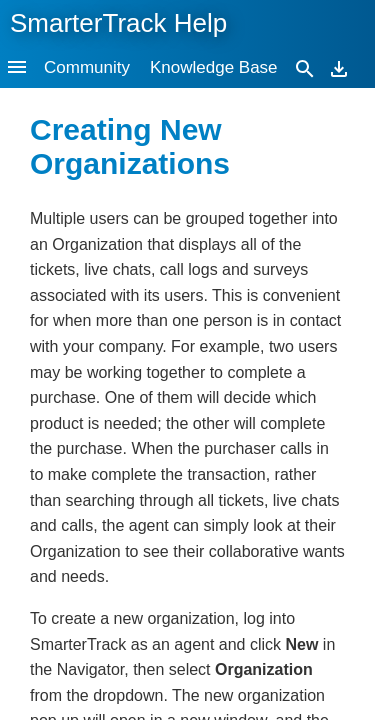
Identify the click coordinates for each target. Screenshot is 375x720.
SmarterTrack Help (118, 23)
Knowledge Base (214, 67)
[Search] (305, 67)
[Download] (339, 67)
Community (87, 67)
